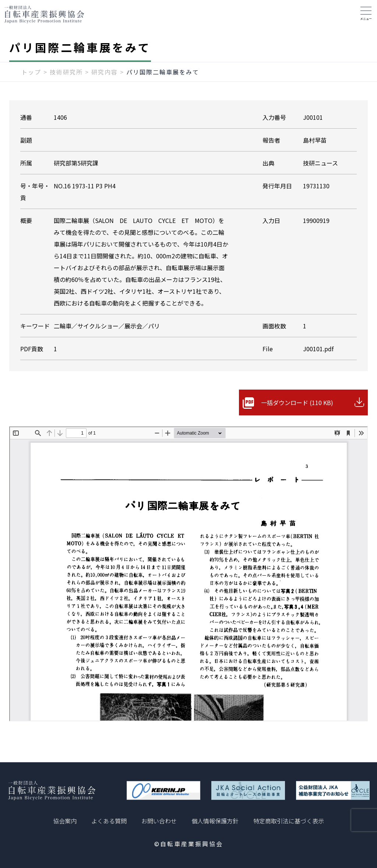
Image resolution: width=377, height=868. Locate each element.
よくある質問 (109, 821)
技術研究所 (66, 73)
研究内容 (105, 73)
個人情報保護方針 (215, 821)
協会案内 (65, 821)
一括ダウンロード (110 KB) (297, 403)
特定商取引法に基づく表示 (289, 821)
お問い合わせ (159, 821)
